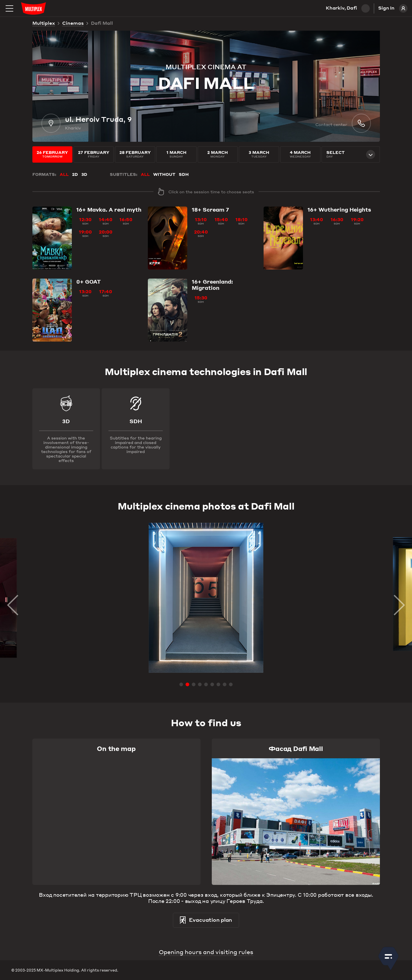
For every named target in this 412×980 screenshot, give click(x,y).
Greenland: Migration (212, 285)
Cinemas (73, 24)
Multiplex (44, 24)
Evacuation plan (206, 920)
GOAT (89, 282)
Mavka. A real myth (109, 210)
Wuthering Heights (339, 210)
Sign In (393, 8)
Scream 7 (210, 210)
